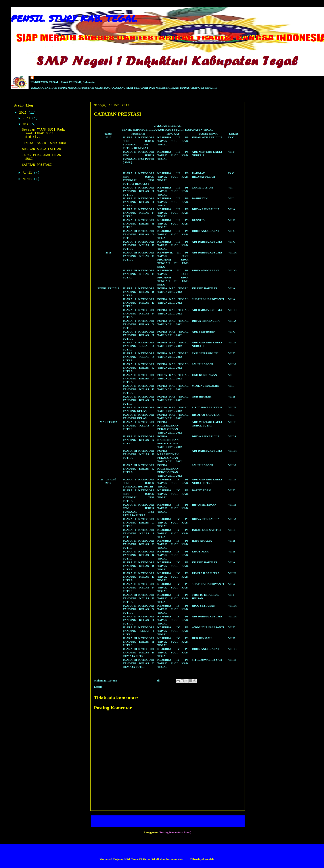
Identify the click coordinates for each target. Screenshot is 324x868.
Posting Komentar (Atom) (175, 832)
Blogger (219, 859)
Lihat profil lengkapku (25, 93)
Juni (27, 118)
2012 (24, 113)
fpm (186, 859)
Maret (28, 179)
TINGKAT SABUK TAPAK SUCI (44, 143)
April (28, 173)
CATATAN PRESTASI (117, 687)
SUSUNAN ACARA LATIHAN (41, 149)
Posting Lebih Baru (108, 821)
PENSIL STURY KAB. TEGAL (74, 18)
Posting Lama (231, 821)
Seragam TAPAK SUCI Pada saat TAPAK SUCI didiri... (43, 133)
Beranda (172, 821)
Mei (27, 124)
